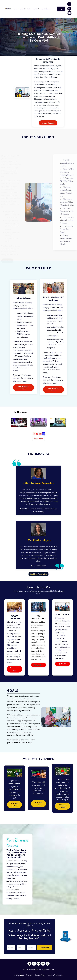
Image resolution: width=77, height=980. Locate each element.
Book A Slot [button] (38, 665)
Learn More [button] (38, 438)
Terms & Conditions (55, 975)
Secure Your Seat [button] (14, 669)
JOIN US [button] (63, 664)
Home (16, 9)
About (23, 9)
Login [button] (61, 9)
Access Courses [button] (48, 123)
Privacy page (19, 975)
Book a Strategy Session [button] (24, 387)
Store (29, 9)
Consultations (46, 9)
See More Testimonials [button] (38, 574)
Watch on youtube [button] (14, 805)
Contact (36, 9)
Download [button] (45, 948)
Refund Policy (40, 975)
